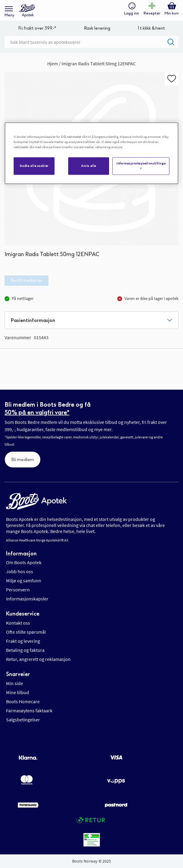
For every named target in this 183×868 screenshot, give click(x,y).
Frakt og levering (23, 641)
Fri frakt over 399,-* (37, 28)
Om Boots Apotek (24, 562)
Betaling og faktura (25, 650)
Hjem (53, 63)
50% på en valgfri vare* (37, 412)
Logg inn (132, 13)
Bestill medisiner (27, 280)
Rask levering (97, 28)
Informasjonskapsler (27, 599)
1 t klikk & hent (151, 28)
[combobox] (91, 42)
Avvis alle (89, 166)
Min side (15, 683)
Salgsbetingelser (23, 720)
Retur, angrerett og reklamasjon (38, 659)
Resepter (152, 13)
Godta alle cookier (34, 166)
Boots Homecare (23, 701)
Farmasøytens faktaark (29, 710)
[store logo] (27, 11)
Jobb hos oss (20, 571)
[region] (91, 153)
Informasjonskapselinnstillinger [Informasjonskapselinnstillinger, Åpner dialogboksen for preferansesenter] (141, 166)
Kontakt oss (18, 623)
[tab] (91, 320)
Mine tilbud (18, 692)
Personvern (18, 590)
